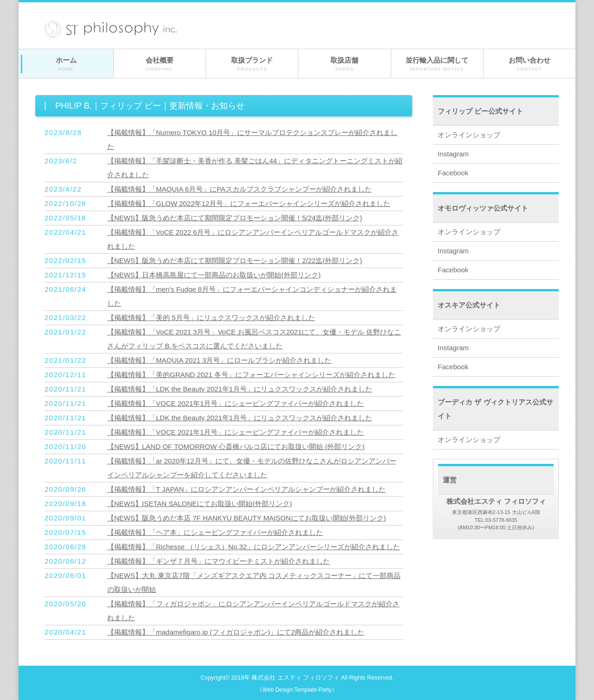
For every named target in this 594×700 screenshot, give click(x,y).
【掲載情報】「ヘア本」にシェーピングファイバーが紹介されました (215, 532)
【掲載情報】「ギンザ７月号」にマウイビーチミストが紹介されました (219, 561)
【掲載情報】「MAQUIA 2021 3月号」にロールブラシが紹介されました (219, 360)
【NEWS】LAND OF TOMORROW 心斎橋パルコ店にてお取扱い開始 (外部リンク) (236, 446)
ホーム (66, 64)
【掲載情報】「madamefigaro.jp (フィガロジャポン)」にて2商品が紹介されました (236, 632)
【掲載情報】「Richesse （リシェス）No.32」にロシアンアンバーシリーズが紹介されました (254, 547)
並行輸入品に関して (437, 64)
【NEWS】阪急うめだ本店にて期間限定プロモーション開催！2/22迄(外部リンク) (235, 260)
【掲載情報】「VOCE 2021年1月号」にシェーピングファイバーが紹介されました (236, 403)
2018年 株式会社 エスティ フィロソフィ (285, 678)
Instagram (453, 154)
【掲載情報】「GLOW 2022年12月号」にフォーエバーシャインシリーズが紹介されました (249, 203)
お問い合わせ (529, 64)
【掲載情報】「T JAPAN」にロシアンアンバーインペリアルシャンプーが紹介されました (246, 489)
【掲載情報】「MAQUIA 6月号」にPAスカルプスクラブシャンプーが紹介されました (239, 189)
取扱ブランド (252, 64)
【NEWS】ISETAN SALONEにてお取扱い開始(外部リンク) (200, 504)
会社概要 (160, 64)
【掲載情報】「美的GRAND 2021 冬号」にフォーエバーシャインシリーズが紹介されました (251, 375)
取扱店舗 (344, 64)
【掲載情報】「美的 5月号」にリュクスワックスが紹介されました (211, 318)
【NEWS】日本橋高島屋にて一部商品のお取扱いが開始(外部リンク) (214, 275)
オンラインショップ (469, 135)
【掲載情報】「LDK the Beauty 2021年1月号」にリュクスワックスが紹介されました (240, 389)
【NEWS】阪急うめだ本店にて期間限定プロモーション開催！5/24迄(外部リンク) (235, 218)
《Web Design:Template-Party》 (297, 690)
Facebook (453, 173)
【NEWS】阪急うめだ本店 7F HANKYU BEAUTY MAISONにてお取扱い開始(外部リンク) (247, 518)
